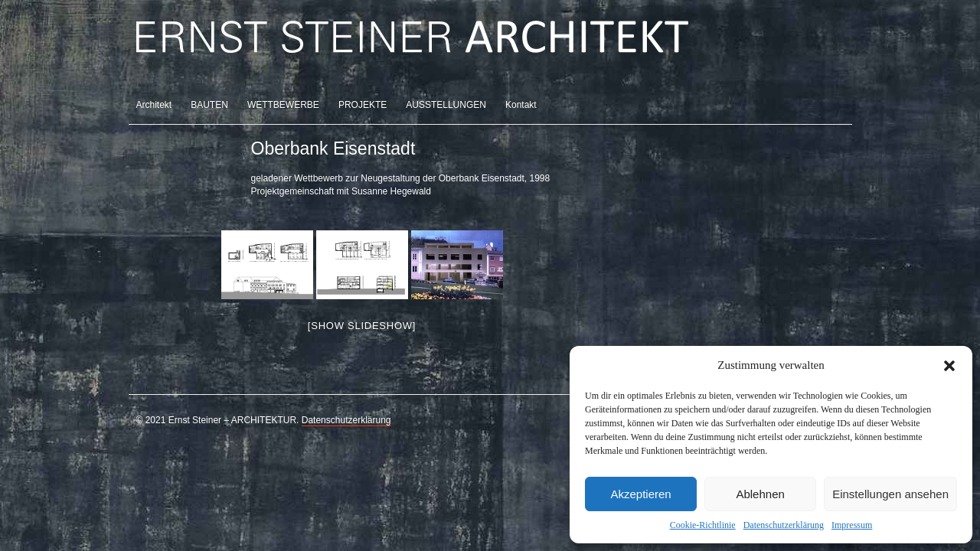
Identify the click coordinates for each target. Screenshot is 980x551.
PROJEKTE (363, 105)
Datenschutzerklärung (784, 525)
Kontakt (521, 105)
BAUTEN (209, 105)
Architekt (154, 105)
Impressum (852, 525)
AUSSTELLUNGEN (446, 105)
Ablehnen (760, 494)
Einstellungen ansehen (890, 494)
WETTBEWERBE (283, 105)
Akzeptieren (640, 494)
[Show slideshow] (362, 326)
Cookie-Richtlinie (703, 525)
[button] (949, 366)
